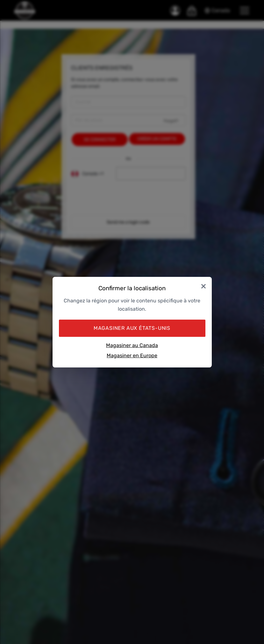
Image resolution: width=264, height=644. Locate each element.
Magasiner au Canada (132, 345)
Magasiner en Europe (132, 355)
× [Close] (203, 286)
